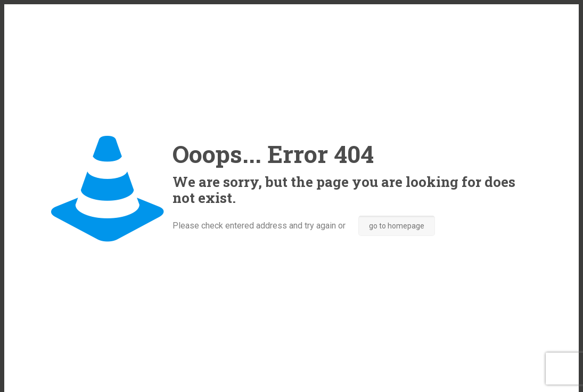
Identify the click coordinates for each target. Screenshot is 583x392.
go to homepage (397, 226)
